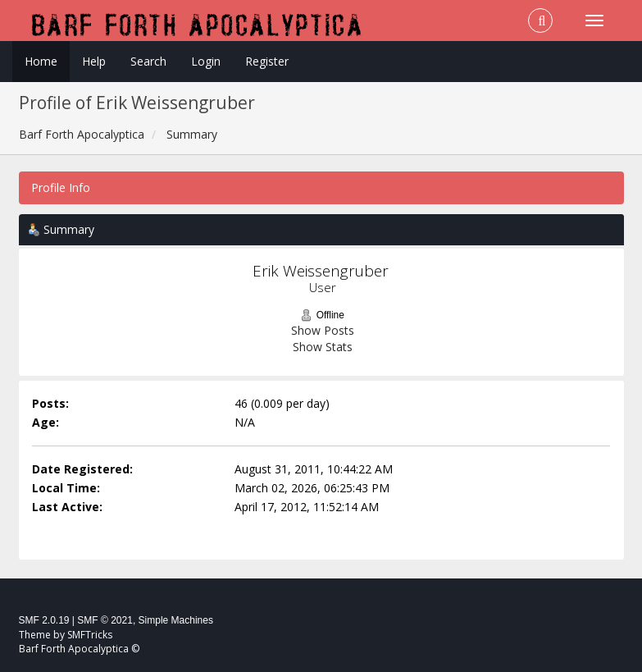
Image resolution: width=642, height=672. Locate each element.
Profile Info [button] (61, 187)
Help (94, 61)
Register (267, 61)
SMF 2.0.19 (44, 620)
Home (41, 61)
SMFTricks (90, 635)
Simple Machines (176, 620)
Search (148, 61)
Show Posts (323, 330)
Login (206, 61)
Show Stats (323, 347)
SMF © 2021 (105, 620)
